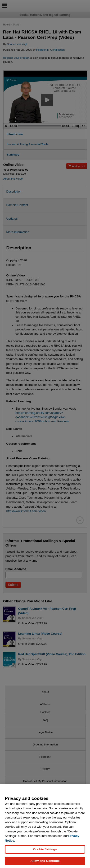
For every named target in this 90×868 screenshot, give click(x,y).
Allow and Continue (45, 863)
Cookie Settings (45, 852)
